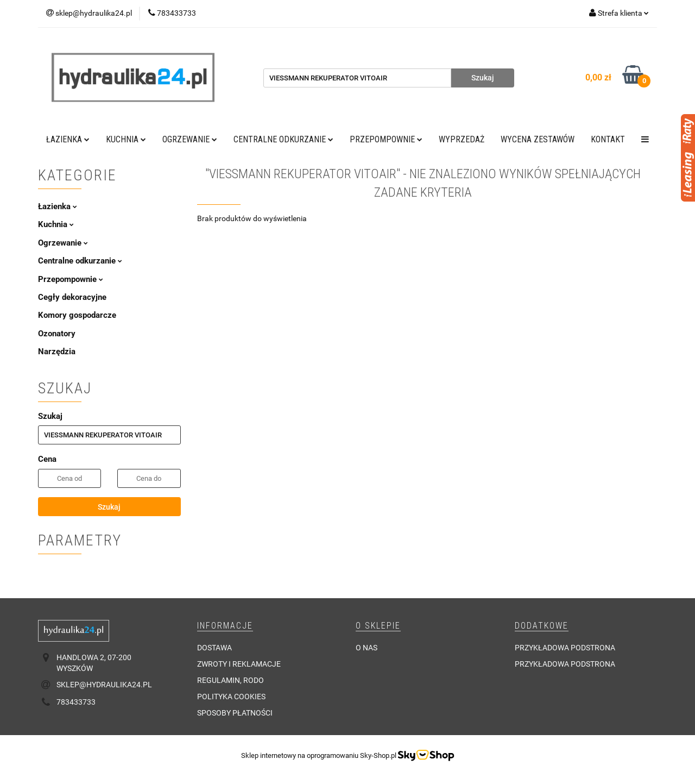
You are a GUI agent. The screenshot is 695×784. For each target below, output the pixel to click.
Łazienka (68, 139)
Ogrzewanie (190, 139)
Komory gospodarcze (77, 315)
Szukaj (109, 507)
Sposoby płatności (235, 713)
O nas (367, 648)
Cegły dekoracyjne (72, 297)
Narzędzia (57, 352)
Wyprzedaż (462, 139)
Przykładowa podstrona (565, 648)
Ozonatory (57, 334)
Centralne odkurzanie (283, 139)
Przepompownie (386, 139)
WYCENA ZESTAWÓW (538, 139)
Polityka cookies (231, 697)
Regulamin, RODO (230, 680)
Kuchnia (126, 139)
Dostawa (214, 648)
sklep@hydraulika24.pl (104, 685)
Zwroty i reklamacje (239, 664)
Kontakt (608, 139)
